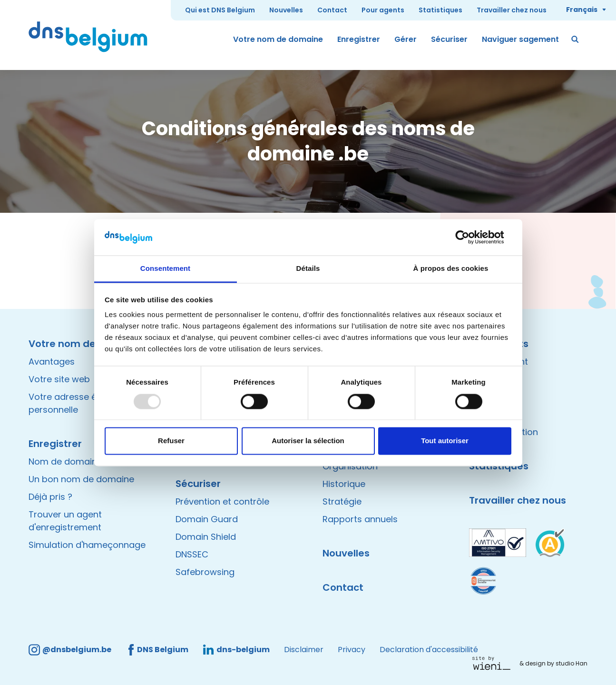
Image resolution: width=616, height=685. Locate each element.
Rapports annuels (360, 519)
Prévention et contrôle (222, 501)
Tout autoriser (445, 441)
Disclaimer (304, 650)
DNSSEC (192, 554)
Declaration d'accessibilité (429, 650)
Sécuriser (449, 39)
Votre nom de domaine (278, 39)
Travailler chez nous (512, 10)
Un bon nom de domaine (81, 479)
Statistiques (440, 10)
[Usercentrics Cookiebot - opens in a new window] (470, 237)
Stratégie (342, 501)
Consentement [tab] (165, 269)
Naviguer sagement (520, 39)
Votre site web (59, 379)
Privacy (352, 650)
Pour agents (383, 10)
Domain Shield (206, 537)
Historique (344, 484)
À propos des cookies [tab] (451, 269)
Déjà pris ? (50, 497)
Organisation (350, 466)
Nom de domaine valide (79, 462)
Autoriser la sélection (308, 441)
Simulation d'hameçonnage (87, 545)
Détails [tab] (308, 269)
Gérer (406, 39)
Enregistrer (359, 39)
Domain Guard (207, 519)
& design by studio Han (553, 663)
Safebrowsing (205, 572)
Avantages (52, 362)
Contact (332, 10)
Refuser (171, 441)
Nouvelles (286, 10)
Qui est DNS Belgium (220, 10)
